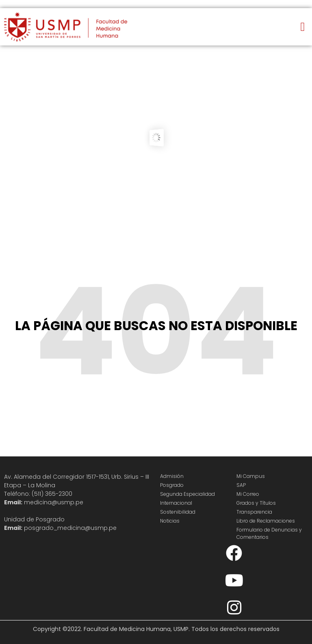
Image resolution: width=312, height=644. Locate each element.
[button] (303, 27)
